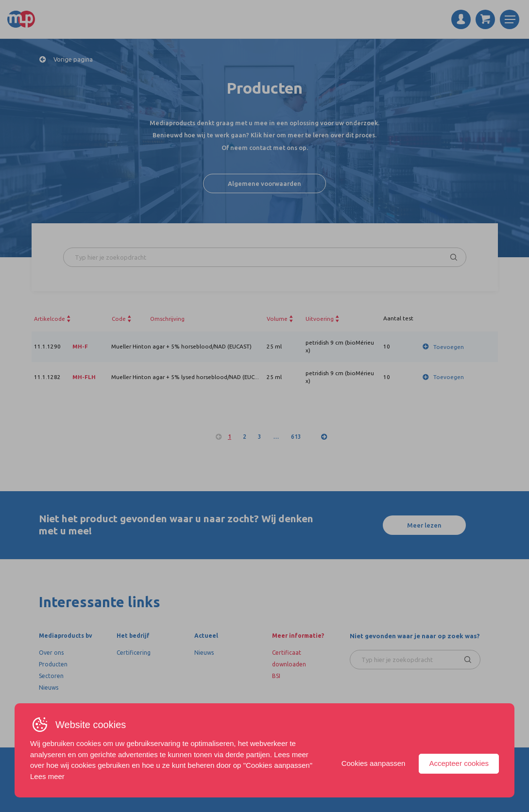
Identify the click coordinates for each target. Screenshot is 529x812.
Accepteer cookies (459, 763)
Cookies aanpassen (374, 763)
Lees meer (47, 776)
